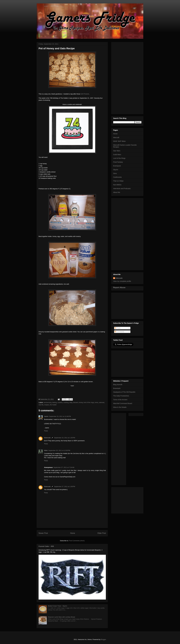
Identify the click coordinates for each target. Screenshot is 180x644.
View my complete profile (122, 281)
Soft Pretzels (85, 94)
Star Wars (117, 151)
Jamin (46, 416)
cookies (60, 402)
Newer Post (43, 533)
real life (41, 405)
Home (73, 533)
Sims (115, 173)
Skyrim (116, 170)
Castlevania (117, 177)
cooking (66, 402)
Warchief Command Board (123, 403)
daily (71, 402)
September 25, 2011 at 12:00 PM (59, 450)
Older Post (102, 533)
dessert (76, 402)
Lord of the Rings (119, 158)
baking (54, 402)
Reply (46, 431)
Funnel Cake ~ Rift (46, 546)
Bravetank (117, 388)
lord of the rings (89, 402)
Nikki (46, 450)
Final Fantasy (118, 162)
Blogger (103, 639)
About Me (117, 192)
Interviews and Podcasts (122, 189)
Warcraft (116, 138)
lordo (96, 402)
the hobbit (53, 405)
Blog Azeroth (118, 385)
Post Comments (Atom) (77, 541)
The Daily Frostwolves (121, 396)
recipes (47, 405)
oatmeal (102, 402)
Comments (119, 332)
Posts (117, 328)
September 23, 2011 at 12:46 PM (60, 416)
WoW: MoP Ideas (119, 141)
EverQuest (117, 166)
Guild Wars (117, 155)
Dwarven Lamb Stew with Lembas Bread (61, 617)
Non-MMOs (117, 185)
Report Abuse (119, 287)
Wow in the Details (120, 407)
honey (81, 402)
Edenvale (47, 438)
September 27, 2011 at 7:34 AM (64, 467)
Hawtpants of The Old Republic (124, 392)
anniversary (48, 402)
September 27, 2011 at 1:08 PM (65, 487)
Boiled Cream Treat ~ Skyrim (58, 606)
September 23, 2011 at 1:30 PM (65, 438)
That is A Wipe (118, 181)
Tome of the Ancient (120, 400)
